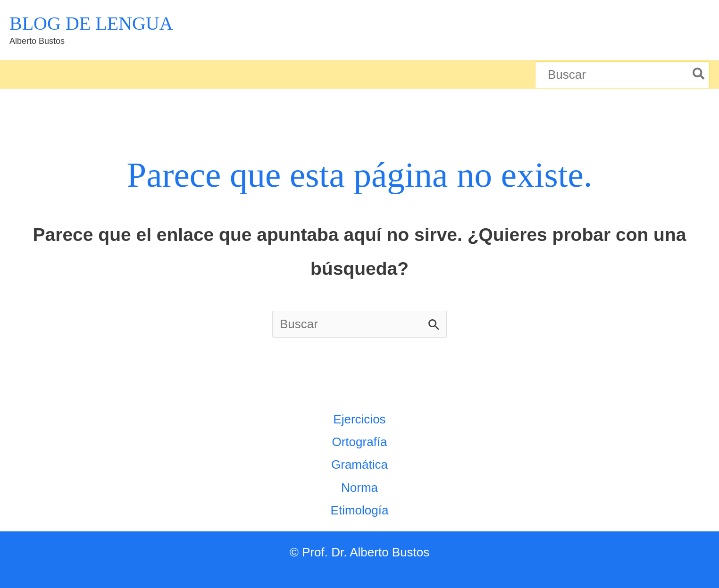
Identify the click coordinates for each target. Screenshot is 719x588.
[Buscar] (699, 75)
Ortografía (359, 442)
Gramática (359, 464)
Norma (359, 488)
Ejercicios (359, 419)
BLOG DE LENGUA (91, 23)
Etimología (360, 510)
